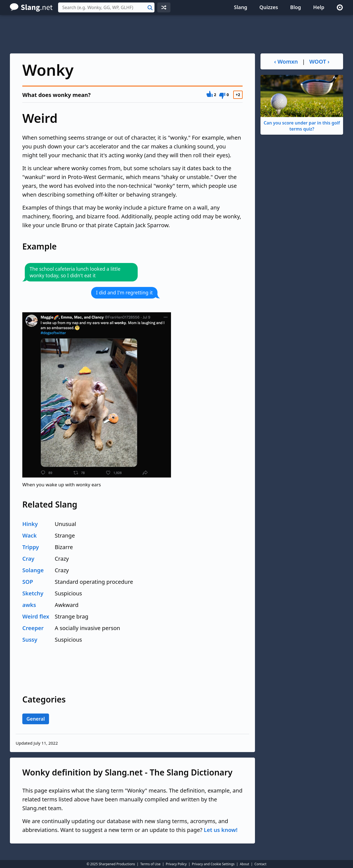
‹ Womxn (286, 62)
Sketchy (33, 593)
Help (319, 7)
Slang (241, 7)
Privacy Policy (176, 864)
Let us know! (221, 830)
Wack (29, 535)
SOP (28, 582)
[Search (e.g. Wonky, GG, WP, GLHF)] (106, 7)
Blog (296, 7)
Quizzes (269, 7)
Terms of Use (150, 864)
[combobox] (106, 7)
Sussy (30, 640)
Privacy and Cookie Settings (213, 864)
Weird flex (36, 616)
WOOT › (319, 62)
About (245, 864)
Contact (260, 864)
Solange (33, 570)
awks (29, 605)
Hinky (30, 524)
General (36, 719)
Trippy (31, 547)
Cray (28, 559)
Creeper (33, 628)
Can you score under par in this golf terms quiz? (302, 103)
